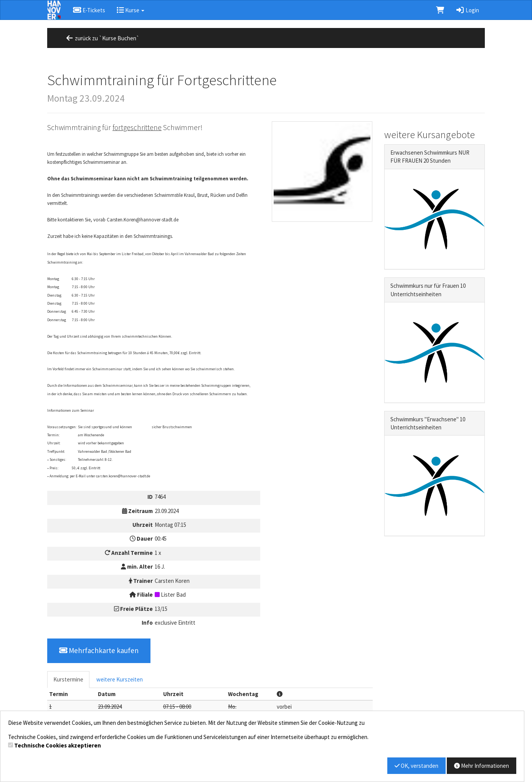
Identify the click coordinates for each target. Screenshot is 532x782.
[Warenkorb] (440, 10)
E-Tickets (89, 10)
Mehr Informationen (482, 766)
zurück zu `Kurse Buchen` (102, 38)
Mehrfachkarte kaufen (99, 650)
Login (467, 10)
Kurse (131, 10)
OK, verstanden (416, 766)
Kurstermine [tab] (68, 679)
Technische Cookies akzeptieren (58, 745)
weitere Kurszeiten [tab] (120, 679)
